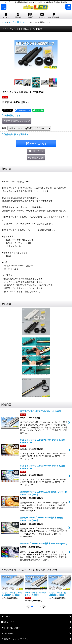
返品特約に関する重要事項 (15, 134)
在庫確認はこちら (11, 115)
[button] (4, 7)
